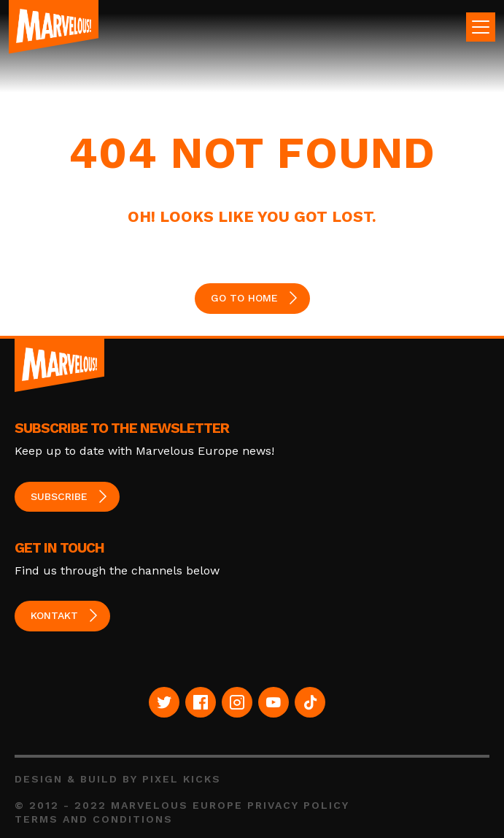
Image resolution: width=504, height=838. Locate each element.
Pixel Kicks (182, 779)
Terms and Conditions (94, 819)
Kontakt (54, 615)
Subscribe (59, 496)
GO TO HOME (244, 298)
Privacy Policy (298, 805)
